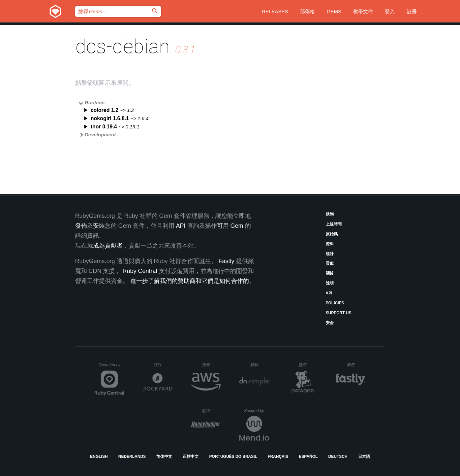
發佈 (81, 226)
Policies (335, 303)
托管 (210, 365)
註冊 (412, 11)
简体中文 (164, 457)
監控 (308, 365)
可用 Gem (230, 226)
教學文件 (363, 11)
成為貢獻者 (108, 246)
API (329, 293)
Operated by (111, 367)
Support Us (339, 313)
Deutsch (338, 457)
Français (278, 457)
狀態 (330, 214)
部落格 (307, 11)
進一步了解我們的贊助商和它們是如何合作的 (190, 281)
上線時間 (334, 224)
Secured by (256, 411)
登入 (390, 11)
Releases (275, 11)
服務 (356, 365)
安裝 (99, 226)
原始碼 (332, 234)
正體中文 (191, 457)
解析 (260, 365)
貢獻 (330, 263)
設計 (163, 365)
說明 (330, 283)
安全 (330, 323)
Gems (334, 11)
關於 (330, 273)
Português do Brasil (233, 457)
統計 (330, 254)
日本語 (364, 457)
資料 (330, 244)
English (99, 457)
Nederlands (132, 457)
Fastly (227, 261)
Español (308, 457)
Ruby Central (140, 271)
